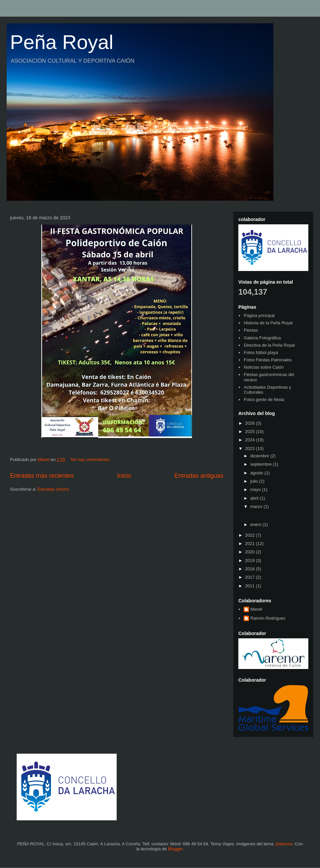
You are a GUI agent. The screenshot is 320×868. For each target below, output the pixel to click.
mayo (256, 489)
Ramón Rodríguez (268, 618)
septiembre (262, 464)
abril (255, 498)
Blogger (175, 849)
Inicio (124, 476)
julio (255, 481)
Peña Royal (62, 42)
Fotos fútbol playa (261, 352)
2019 (250, 560)
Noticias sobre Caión (264, 367)
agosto (257, 473)
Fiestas (251, 330)
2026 (250, 423)
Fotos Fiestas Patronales (268, 360)
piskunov (284, 844)
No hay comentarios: (91, 459)
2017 (250, 577)
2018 (250, 569)
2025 (250, 431)
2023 (250, 448)
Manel (256, 609)
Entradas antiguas (199, 476)
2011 (250, 586)
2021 (250, 543)
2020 (250, 552)
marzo (257, 506)
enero (256, 524)
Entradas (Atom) (53, 489)
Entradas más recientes (42, 476)
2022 (250, 535)
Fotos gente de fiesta (264, 399)
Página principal (259, 315)
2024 (250, 440)
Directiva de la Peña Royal (269, 345)
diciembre (260, 456)
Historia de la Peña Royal (268, 323)
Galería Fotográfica (262, 338)
